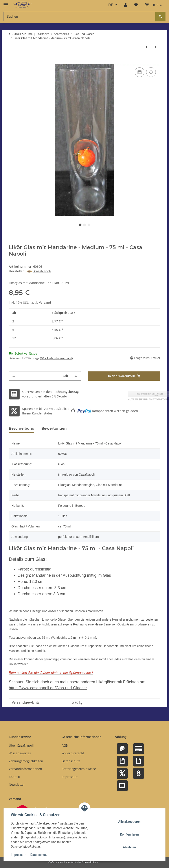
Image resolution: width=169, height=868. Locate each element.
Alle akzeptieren (129, 822)
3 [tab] (89, 225)
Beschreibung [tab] (22, 428)
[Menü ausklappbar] (6, 3)
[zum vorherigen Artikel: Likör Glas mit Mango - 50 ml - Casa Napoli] (147, 47)
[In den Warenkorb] (12, 61)
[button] (126, 5)
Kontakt (14, 777)
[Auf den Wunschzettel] (151, 72)
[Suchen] (160, 16)
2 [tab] (84, 225)
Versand (45, 302)
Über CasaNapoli (21, 745)
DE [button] (111, 5)
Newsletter (17, 784)
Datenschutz (39, 855)
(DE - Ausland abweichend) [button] (56, 358)
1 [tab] (80, 225)
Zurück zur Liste (22, 34)
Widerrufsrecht (73, 753)
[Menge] (39, 376)
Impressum (18, 855)
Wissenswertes (20, 753)
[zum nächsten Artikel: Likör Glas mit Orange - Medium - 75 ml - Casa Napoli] (156, 47)
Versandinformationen (25, 769)
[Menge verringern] (14, 376)
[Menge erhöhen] (76, 376)
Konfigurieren (129, 834)
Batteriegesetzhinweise (79, 769)
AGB (65, 745)
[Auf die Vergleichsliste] (140, 72)
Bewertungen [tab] (54, 428)
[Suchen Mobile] (80, 16)
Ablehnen (129, 847)
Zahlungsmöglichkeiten (26, 761)
